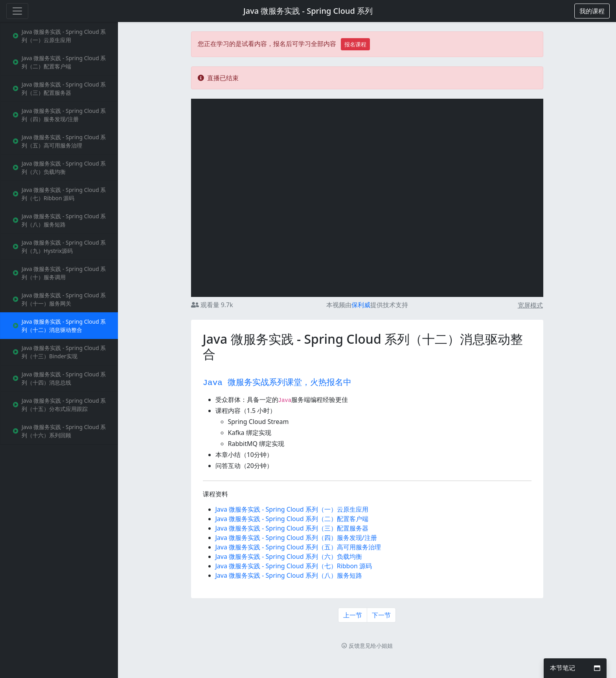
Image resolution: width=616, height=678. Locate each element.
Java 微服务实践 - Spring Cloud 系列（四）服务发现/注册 (296, 538)
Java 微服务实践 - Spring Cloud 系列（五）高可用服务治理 (298, 547)
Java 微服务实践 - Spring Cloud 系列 (308, 11)
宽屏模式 (530, 305)
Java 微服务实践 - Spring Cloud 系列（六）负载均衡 (289, 556)
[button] (592, 11)
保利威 (361, 305)
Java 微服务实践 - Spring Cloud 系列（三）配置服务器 (292, 528)
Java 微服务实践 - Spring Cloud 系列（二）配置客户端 (292, 519)
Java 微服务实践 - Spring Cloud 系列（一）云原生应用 (292, 509)
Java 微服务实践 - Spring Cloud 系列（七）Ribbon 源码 (294, 566)
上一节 (353, 615)
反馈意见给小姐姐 (367, 646)
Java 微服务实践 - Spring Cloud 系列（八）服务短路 (289, 575)
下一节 (381, 615)
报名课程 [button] (355, 44)
